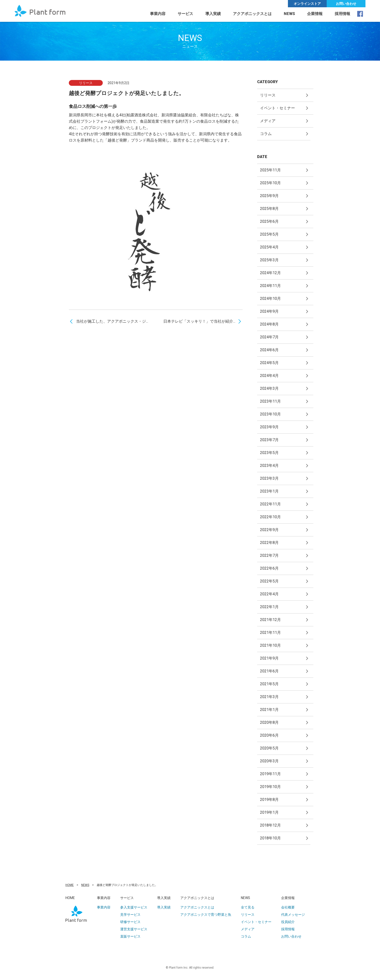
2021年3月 (269, 697)
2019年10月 (270, 787)
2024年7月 (269, 337)
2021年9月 (269, 658)
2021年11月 (270, 633)
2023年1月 (269, 491)
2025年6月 (269, 221)
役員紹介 (288, 922)
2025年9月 (269, 196)
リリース (268, 95)
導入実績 (213, 14)
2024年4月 (269, 376)
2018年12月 (270, 825)
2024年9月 (269, 311)
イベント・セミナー (277, 108)
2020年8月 (269, 722)
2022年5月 (269, 581)
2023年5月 (269, 453)
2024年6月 (269, 350)
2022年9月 (269, 530)
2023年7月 (269, 440)
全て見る (248, 907)
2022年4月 (269, 594)
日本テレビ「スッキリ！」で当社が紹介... (199, 321)
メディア (268, 121)
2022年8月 (269, 543)
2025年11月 (270, 170)
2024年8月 (269, 324)
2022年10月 (270, 517)
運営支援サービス (134, 929)
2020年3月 (269, 761)
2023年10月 (270, 414)
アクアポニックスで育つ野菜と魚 (206, 915)
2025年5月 (269, 234)
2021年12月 (270, 620)
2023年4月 (269, 466)
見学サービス (130, 915)
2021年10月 (270, 645)
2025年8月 (269, 209)
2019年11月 (270, 774)
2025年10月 (270, 183)
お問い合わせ (346, 4)
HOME (70, 885)
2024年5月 (269, 363)
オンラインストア (307, 4)
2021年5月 (269, 684)
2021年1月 (269, 710)
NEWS (85, 885)
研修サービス (130, 922)
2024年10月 (270, 299)
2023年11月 (270, 401)
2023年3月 (269, 478)
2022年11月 (270, 504)
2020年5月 (269, 748)
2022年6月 (269, 568)
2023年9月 (269, 427)
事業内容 (158, 14)
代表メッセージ (293, 915)
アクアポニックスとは (197, 907)
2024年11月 (270, 286)
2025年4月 (269, 247)
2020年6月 (269, 735)
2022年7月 (269, 555)
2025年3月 (269, 260)
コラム (266, 134)
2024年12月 (270, 273)
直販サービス (130, 936)
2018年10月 (270, 838)
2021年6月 (269, 671)
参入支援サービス (134, 907)
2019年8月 (269, 800)
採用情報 (342, 14)
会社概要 (288, 907)
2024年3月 (269, 388)
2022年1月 (269, 607)
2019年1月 (269, 812)
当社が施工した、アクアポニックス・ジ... (112, 321)
